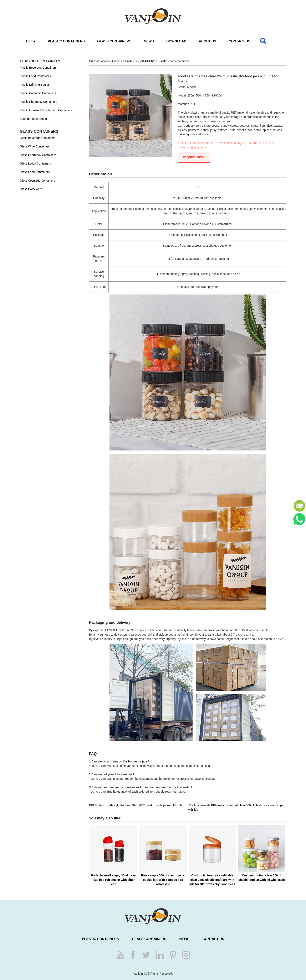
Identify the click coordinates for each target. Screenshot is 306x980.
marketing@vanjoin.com (193, 147)
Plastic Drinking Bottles (35, 85)
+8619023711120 (264, 143)
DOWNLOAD (176, 41)
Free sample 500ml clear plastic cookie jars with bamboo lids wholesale (163, 880)
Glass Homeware (31, 189)
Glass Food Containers (35, 172)
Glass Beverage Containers (38, 138)
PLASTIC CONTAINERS (66, 41)
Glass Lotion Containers (35, 163)
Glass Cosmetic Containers (37, 181)
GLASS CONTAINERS (114, 41)
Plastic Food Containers (35, 76)
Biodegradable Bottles (34, 119)
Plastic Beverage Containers (38, 68)
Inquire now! (194, 157)
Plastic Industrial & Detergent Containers (46, 110)
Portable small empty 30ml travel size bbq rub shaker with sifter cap (114, 880)
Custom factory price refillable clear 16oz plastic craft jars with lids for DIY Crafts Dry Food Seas (212, 880)
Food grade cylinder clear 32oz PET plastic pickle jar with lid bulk (140, 805)
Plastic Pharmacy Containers (39, 102)
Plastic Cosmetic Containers (38, 93)
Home (31, 41)
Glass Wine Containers (35, 146)
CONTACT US (240, 41)
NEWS (149, 41)
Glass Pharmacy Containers (38, 155)
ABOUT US (208, 41)
